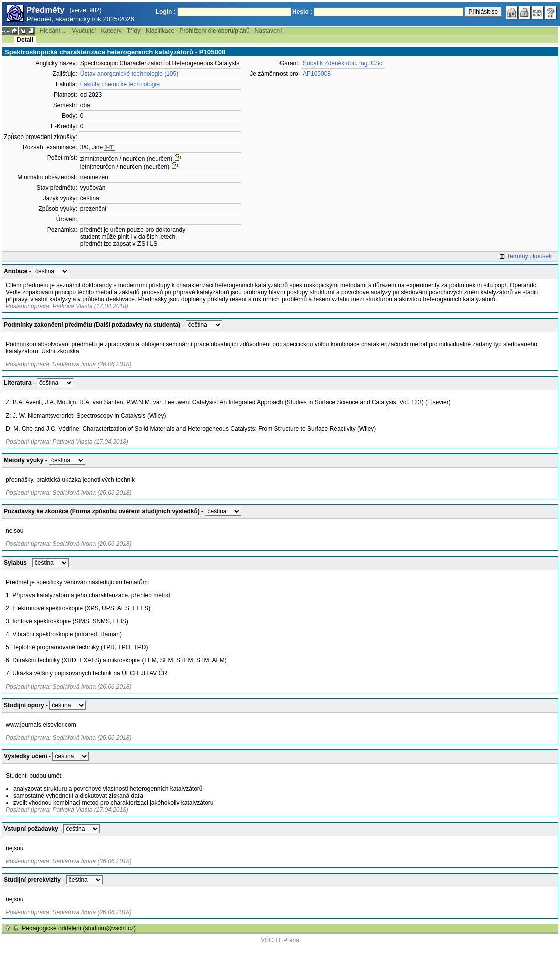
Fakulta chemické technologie (120, 84)
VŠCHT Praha (280, 940)
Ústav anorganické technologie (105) (129, 74)
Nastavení (268, 31)
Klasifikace (160, 31)
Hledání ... (53, 31)
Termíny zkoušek (529, 256)
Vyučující (84, 31)
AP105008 (317, 74)
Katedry (111, 31)
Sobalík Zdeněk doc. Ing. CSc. (343, 63)
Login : (166, 12)
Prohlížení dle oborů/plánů (214, 31)
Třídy (134, 31)
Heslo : (302, 12)
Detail (25, 40)
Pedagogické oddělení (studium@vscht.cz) (79, 928)
